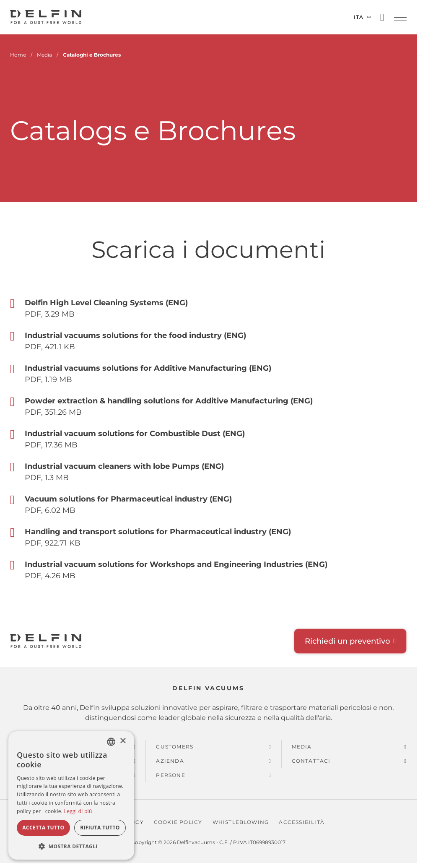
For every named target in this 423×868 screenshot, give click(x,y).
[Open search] (382, 17)
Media (302, 747)
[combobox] (111, 742)
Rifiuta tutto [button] (100, 828)
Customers (175, 747)
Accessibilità (302, 822)
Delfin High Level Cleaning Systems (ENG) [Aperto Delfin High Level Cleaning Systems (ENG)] (106, 303)
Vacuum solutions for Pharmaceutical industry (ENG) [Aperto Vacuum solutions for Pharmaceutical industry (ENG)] (128, 499)
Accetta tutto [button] (43, 828)
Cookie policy (178, 822)
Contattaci (311, 761)
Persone (170, 775)
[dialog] (71, 795)
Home (18, 55)
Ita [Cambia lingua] (359, 17)
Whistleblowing (241, 822)
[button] (400, 17)
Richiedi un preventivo (347, 641)
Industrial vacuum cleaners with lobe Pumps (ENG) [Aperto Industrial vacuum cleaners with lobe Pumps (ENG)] (124, 466)
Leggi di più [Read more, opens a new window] (78, 811)
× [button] (123, 741)
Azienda (170, 761)
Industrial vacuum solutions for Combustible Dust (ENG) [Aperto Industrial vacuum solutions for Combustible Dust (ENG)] (135, 434)
